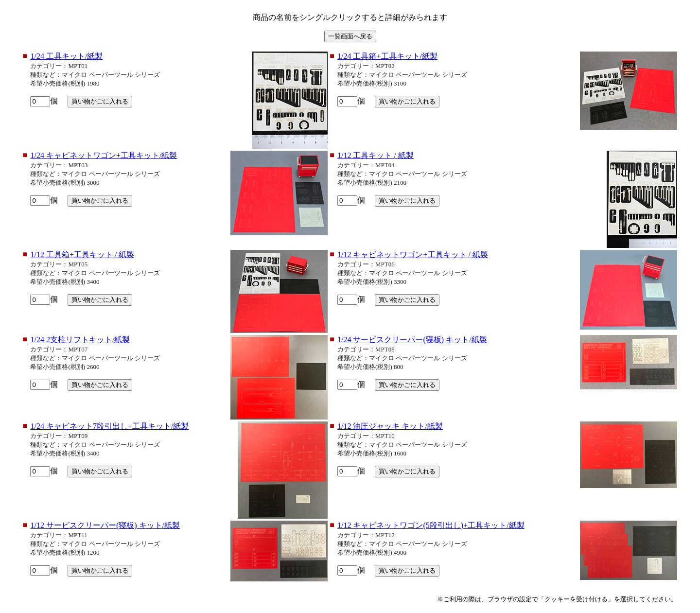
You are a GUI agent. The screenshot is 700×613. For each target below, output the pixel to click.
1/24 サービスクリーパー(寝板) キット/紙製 (412, 340)
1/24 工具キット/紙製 (66, 56)
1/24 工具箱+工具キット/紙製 (387, 56)
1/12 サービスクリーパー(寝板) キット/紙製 (105, 525)
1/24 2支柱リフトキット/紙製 (80, 340)
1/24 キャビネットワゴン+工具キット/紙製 (104, 155)
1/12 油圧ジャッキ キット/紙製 (390, 426)
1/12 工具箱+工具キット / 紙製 (82, 254)
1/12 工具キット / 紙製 (376, 155)
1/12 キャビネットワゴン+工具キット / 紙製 (413, 254)
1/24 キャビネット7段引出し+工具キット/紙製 (109, 426)
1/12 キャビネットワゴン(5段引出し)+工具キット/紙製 (431, 525)
